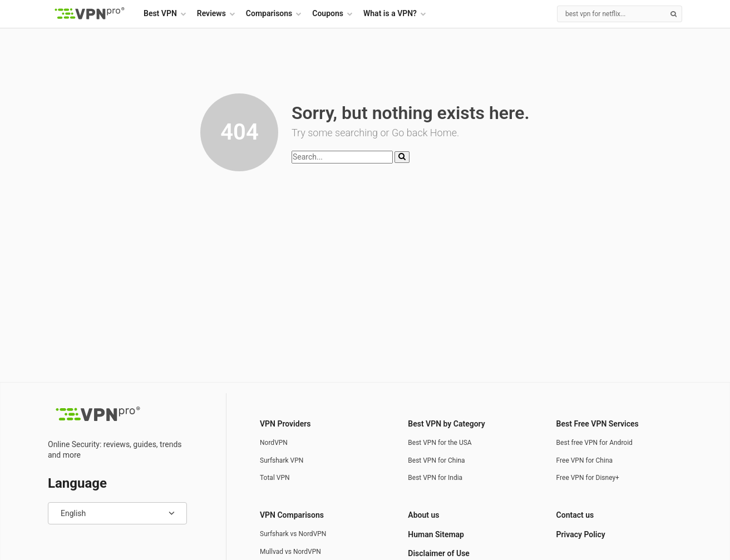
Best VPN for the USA (440, 443)
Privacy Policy (581, 534)
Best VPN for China (436, 460)
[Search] (620, 14)
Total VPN (275, 478)
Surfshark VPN (282, 460)
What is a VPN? (390, 13)
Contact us (575, 515)
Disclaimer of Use (439, 553)
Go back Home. (425, 133)
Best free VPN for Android (595, 443)
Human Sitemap (436, 534)
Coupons (328, 13)
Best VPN (160, 13)
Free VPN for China (585, 460)
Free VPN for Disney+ (588, 478)
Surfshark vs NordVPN (293, 534)
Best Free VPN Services (598, 424)
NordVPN (274, 443)
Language (77, 483)
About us (423, 515)
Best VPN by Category (446, 424)
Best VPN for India (435, 478)
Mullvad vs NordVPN (290, 552)
